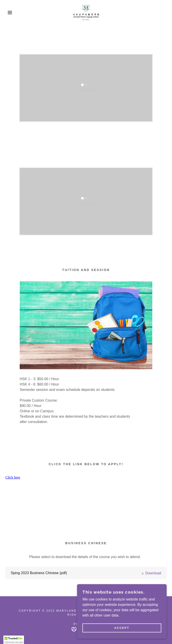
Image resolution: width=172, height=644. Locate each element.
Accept (122, 628)
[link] (86, 13)
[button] (9, 13)
